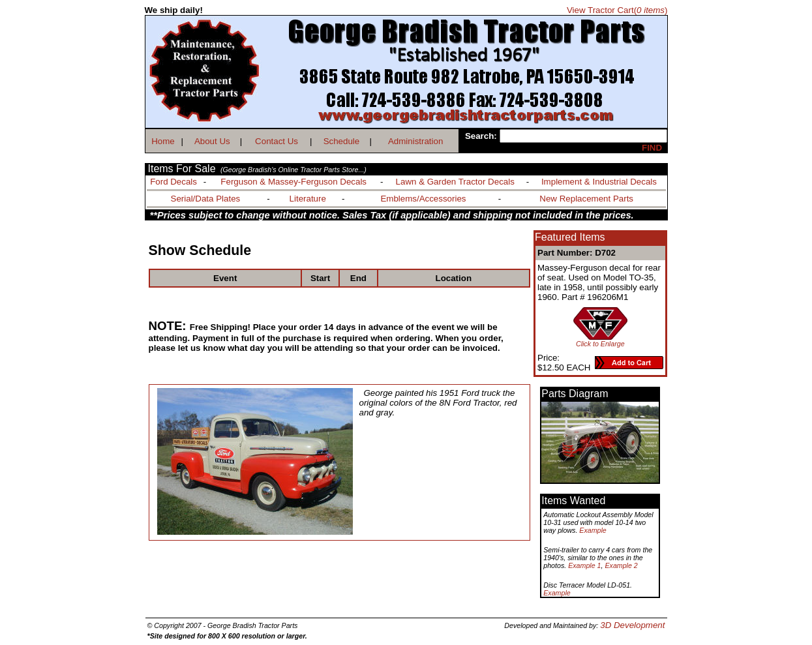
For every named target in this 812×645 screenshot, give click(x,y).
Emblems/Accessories (423, 199)
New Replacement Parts (586, 199)
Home (163, 141)
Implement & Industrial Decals (599, 182)
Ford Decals (173, 182)
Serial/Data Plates (206, 199)
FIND (652, 148)
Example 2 (621, 565)
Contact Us (277, 141)
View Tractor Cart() (617, 10)
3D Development (632, 625)
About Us (212, 141)
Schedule (342, 141)
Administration (415, 141)
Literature (308, 199)
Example (593, 530)
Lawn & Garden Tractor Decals (455, 182)
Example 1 (584, 565)
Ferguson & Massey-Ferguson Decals (293, 182)
